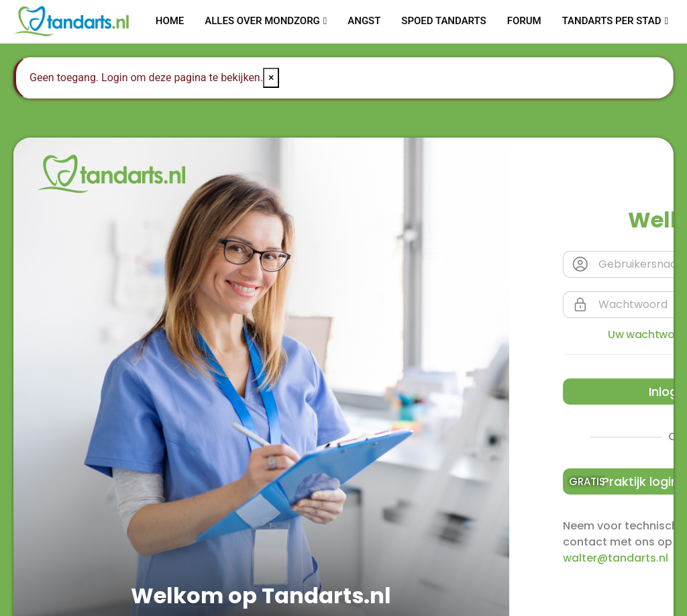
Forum (524, 21)
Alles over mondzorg (262, 21)
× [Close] (271, 78)
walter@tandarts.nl (616, 558)
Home (170, 21)
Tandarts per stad (612, 21)
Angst (364, 21)
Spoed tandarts (443, 21)
